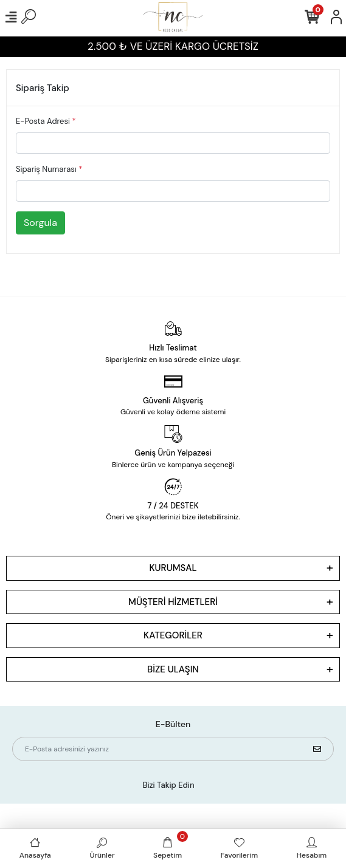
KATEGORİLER (173, 635)
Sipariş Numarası (49, 169)
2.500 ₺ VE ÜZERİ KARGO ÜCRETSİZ (173, 46)
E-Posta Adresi (46, 121)
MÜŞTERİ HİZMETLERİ (173, 602)
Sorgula (40, 223)
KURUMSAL (173, 568)
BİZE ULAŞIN (173, 669)
